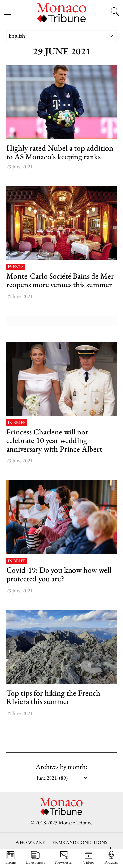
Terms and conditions (78, 842)
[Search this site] (115, 12)
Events (15, 267)
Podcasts (111, 858)
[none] (62, 36)
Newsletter (64, 858)
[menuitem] (62, 36)
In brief (16, 423)
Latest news (35, 858)
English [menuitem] (17, 36)
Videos (89, 858)
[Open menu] (8, 8)
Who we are (30, 842)
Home (10, 858)
